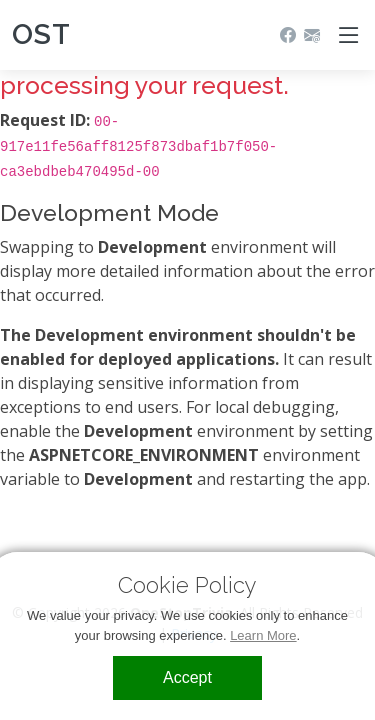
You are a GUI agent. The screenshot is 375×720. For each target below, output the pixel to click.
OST (41, 34)
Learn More (263, 635)
